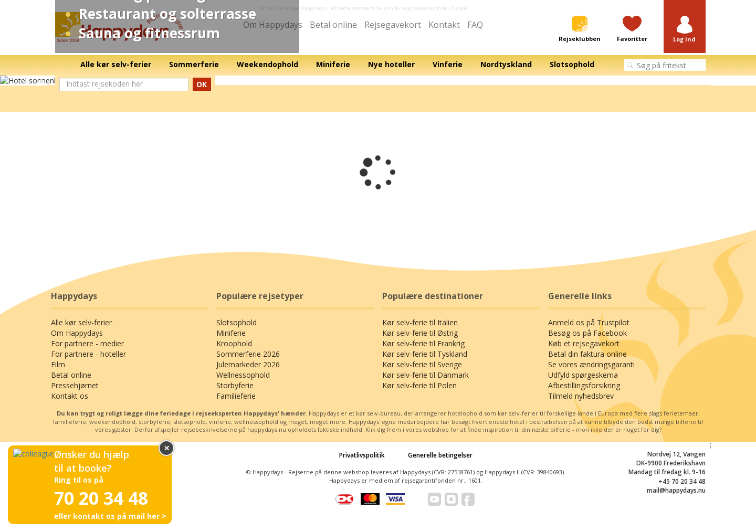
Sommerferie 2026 (248, 354)
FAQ (475, 25)
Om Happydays (77, 333)
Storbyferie (235, 385)
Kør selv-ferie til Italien (420, 322)
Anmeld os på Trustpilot (589, 322)
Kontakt (444, 25)
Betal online (333, 25)
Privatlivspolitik (362, 455)
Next (718, 81)
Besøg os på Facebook (587, 333)
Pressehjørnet (75, 385)
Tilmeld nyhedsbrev (581, 396)
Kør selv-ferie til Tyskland (425, 354)
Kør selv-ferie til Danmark (426, 375)
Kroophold (234, 343)
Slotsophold (237, 322)
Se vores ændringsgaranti (591, 364)
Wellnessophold (243, 375)
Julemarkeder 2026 (248, 364)
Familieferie (236, 396)
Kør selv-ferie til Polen (419, 385)
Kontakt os (70, 396)
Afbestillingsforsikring (584, 385)
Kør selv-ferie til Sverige (422, 364)
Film (58, 364)
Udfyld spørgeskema (583, 375)
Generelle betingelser (440, 455)
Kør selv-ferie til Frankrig (423, 343)
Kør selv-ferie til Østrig (420, 333)
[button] (685, 30)
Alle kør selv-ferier (81, 322)
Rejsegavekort (393, 25)
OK (202, 84)
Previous (38, 81)
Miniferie (231, 333)
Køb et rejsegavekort (584, 343)
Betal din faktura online (587, 354)
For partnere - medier (87, 343)
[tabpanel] (378, 81)
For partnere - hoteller (88, 354)
